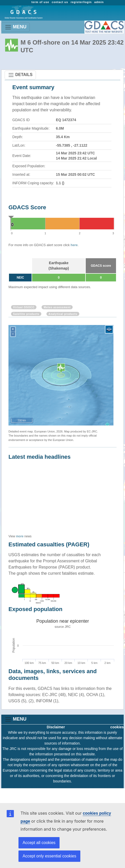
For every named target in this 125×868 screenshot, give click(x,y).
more (20, 536)
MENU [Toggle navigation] (16, 27)
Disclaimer (56, 727)
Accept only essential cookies (49, 856)
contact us (60, 2)
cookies (117, 727)
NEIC (20, 278)
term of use (40, 2)
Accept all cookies (39, 843)
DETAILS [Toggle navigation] (20, 75)
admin (99, 2)
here (74, 245)
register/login (81, 2)
